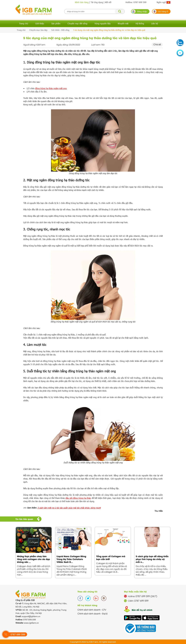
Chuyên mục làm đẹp (38, 30)
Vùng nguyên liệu (103, 23)
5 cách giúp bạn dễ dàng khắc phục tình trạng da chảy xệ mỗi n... (152, 559)
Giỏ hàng (163, 11)
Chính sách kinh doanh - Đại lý (93, 613)
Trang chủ (24, 23)
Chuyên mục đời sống (77, 23)
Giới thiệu (40, 23)
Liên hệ (155, 23)
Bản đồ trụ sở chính (142, 610)
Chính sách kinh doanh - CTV (92, 610)
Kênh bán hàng (82, 2)
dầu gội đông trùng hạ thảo (78, 498)
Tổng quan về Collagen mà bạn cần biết (111, 558)
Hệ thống (140, 23)
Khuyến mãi (123, 23)
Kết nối (108, 2)
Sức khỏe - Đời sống (60, 30)
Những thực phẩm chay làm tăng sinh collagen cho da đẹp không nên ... (33, 559)
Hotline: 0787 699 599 (136, 2)
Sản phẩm (56, 23)
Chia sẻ (157, 44)
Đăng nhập (142, 11)
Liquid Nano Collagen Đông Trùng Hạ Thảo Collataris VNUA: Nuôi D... (71, 559)
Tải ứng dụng (97, 2)
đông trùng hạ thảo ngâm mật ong (51, 88)
